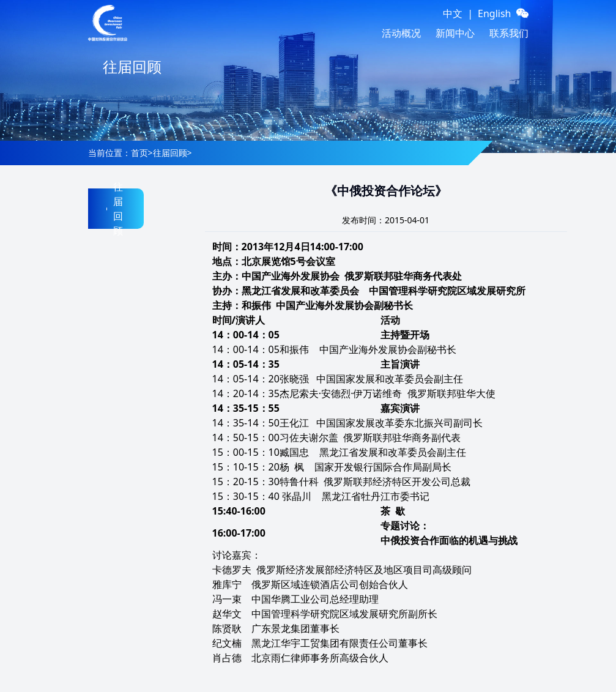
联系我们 (509, 33)
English (494, 13)
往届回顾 (170, 153)
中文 (453, 13)
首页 (139, 153)
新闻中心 (455, 33)
